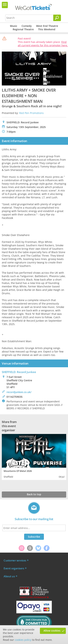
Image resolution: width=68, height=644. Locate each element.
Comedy (27, 26)
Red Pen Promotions (31, 113)
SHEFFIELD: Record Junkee (19, 372)
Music (14, 26)
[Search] (57, 18)
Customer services (15, 560)
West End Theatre (47, 26)
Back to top (34, 494)
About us (9, 576)
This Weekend (47, 29)
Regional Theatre (23, 29)
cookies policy (23, 640)
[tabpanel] (34, 457)
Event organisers (14, 568)
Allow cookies (52, 631)
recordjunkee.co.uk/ (19, 392)
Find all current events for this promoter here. (43, 44)
